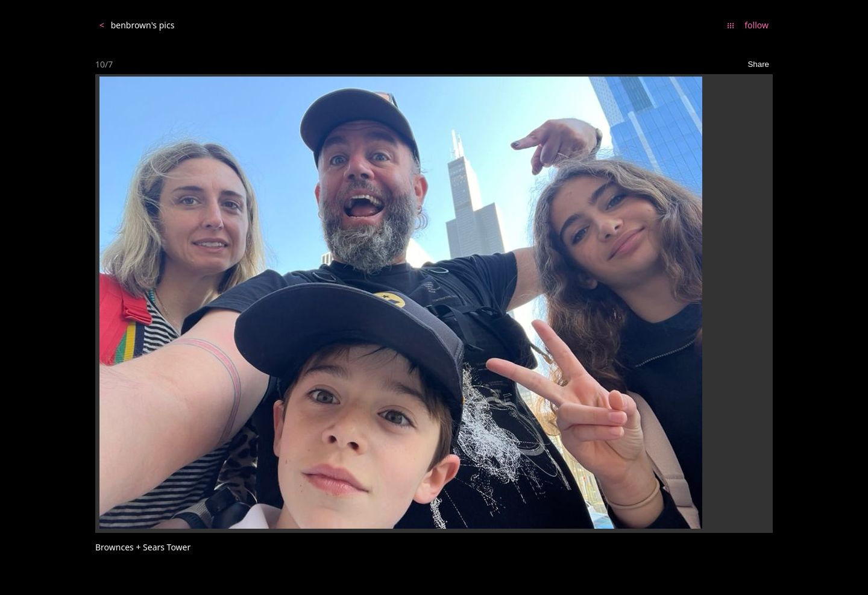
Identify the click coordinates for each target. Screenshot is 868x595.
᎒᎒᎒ (731, 25)
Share (758, 64)
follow (756, 25)
